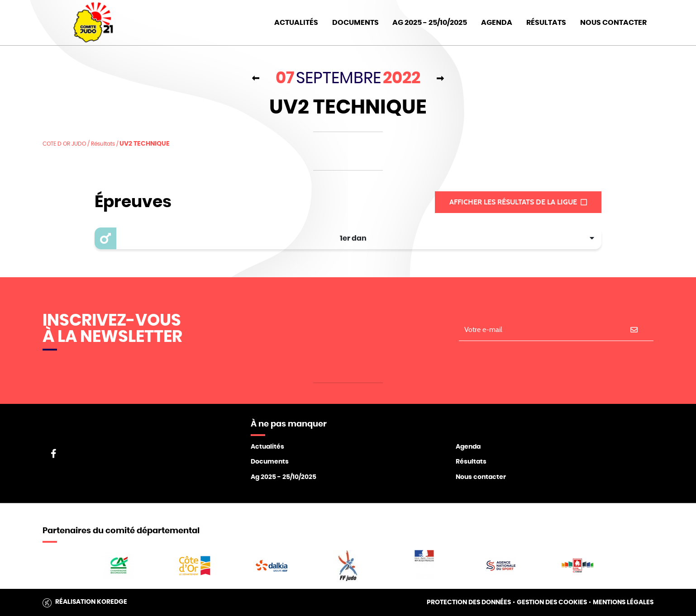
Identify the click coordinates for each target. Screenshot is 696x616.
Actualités (296, 23)
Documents (355, 23)
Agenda (497, 23)
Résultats (546, 23)
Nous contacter (481, 477)
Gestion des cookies (552, 602)
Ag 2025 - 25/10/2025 (284, 477)
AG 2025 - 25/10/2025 (430, 23)
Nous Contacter (613, 23)
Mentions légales (623, 602)
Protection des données (469, 602)
